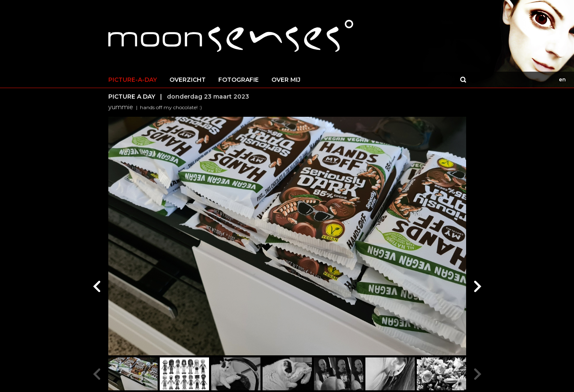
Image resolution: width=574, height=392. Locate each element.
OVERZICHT (188, 80)
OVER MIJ (286, 80)
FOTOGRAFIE (239, 80)
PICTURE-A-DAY (133, 80)
